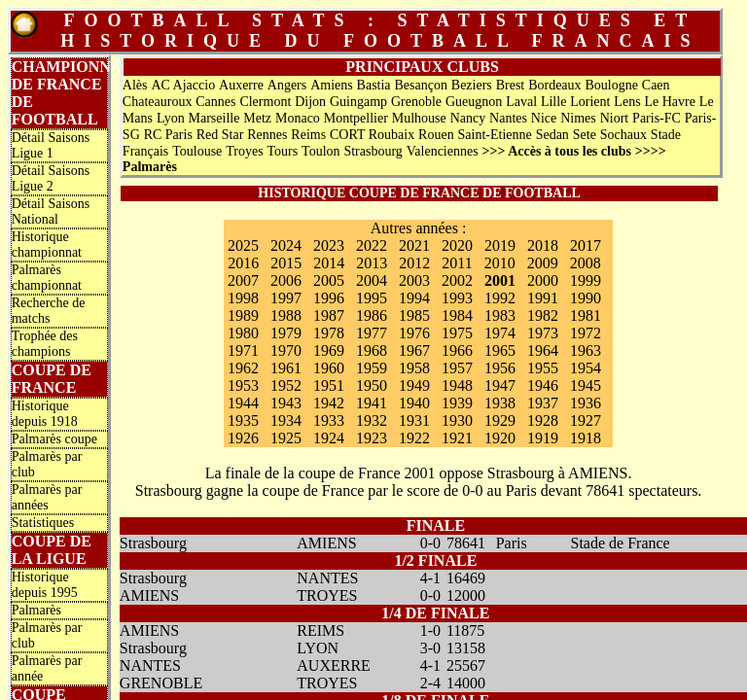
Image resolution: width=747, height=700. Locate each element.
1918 (586, 438)
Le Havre (669, 102)
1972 (586, 333)
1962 (243, 368)
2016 (243, 263)
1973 (543, 333)
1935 (243, 420)
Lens (627, 102)
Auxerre (241, 85)
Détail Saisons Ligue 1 (51, 145)
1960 (329, 368)
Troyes (244, 151)
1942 (329, 403)
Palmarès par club (47, 464)
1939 (457, 403)
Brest (511, 85)
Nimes (578, 118)
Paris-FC (657, 118)
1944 (243, 403)
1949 (414, 385)
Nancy (468, 118)
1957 (457, 368)
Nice (544, 118)
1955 (543, 368)
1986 (372, 315)
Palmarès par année (47, 668)
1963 (586, 350)
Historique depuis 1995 (45, 585)
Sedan (552, 135)
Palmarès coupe (54, 439)
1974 (500, 333)
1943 (286, 403)
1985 (414, 315)
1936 (586, 403)
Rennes (267, 135)
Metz (257, 118)
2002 (457, 280)
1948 (457, 385)
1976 (414, 333)
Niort (615, 118)
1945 (586, 385)
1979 (286, 333)
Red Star (220, 135)
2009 (543, 263)
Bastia (374, 85)
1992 (500, 298)
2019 (500, 245)
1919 (543, 438)
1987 (329, 315)
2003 (414, 280)
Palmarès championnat (47, 278)
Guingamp (358, 102)
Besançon (420, 85)
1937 (543, 403)
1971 (243, 350)
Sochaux (623, 135)
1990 (586, 298)
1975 (457, 333)
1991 (543, 298)
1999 (586, 280)
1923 (372, 438)
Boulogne (611, 85)
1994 (414, 298)
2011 (457, 263)
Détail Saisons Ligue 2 (51, 178)
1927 (586, 420)
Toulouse (197, 151)
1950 (372, 385)
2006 (286, 280)
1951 (329, 385)
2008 (586, 263)
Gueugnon (474, 102)
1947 (500, 385)
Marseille (214, 118)
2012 (414, 263)
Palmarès (36, 610)
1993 (457, 298)
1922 (414, 438)
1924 (329, 438)
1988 (286, 315)
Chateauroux (158, 102)
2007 (243, 280)
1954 (586, 368)
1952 (286, 385)
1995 (372, 298)
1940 (414, 403)
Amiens (332, 85)
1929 (500, 420)
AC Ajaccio (183, 85)
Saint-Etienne (495, 135)
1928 (543, 420)
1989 (243, 315)
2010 (500, 263)
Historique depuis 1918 (45, 414)
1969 (329, 350)
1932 (372, 420)
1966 (457, 350)
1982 (543, 315)
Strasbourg (373, 151)
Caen (656, 85)
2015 (286, 263)
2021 (414, 245)
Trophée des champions (45, 344)
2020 (457, 245)
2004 (372, 280)
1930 (457, 420)
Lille (553, 102)
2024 (286, 245)
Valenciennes (443, 151)
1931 (414, 420)
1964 (543, 350)
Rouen (436, 135)
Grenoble (416, 102)
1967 (414, 350)
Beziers (472, 85)
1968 (372, 350)
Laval (521, 102)
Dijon (310, 102)
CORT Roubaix (372, 135)
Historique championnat (47, 245)
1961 (286, 368)
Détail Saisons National (51, 211)
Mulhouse (419, 118)
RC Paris (168, 135)
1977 (372, 333)
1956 (500, 368)
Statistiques (43, 523)
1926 (243, 438)
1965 (500, 350)
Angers (287, 85)
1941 (372, 403)
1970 (286, 350)
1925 (286, 438)
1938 (500, 403)
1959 (372, 368)
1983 (500, 315)
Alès (135, 85)
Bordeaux (554, 85)
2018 (543, 245)
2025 (243, 245)
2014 (329, 263)
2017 (586, 245)
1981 (586, 315)
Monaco (298, 118)
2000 (543, 280)
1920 (500, 438)
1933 (329, 420)
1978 (329, 333)
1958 (414, 368)
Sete (585, 135)
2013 (372, 263)
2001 (500, 280)
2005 (329, 280)
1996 (329, 298)
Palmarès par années (47, 497)
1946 (543, 385)
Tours (283, 151)
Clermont (265, 102)
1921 (457, 438)
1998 (243, 298)
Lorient (590, 102)
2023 (329, 245)
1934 (286, 420)
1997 (286, 298)
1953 (243, 385)
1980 (243, 333)
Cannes (215, 102)
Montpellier (356, 118)
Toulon (320, 151)
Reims (308, 135)
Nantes (508, 118)
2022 (372, 245)
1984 (457, 315)
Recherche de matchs (49, 311)
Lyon (171, 118)
